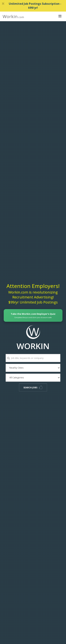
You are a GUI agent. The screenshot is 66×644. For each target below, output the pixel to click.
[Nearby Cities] (33, 368)
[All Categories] (33, 378)
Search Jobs (33, 387)
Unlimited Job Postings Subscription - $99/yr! (32, 6)
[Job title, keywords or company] (33, 358)
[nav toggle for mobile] (60, 16)
